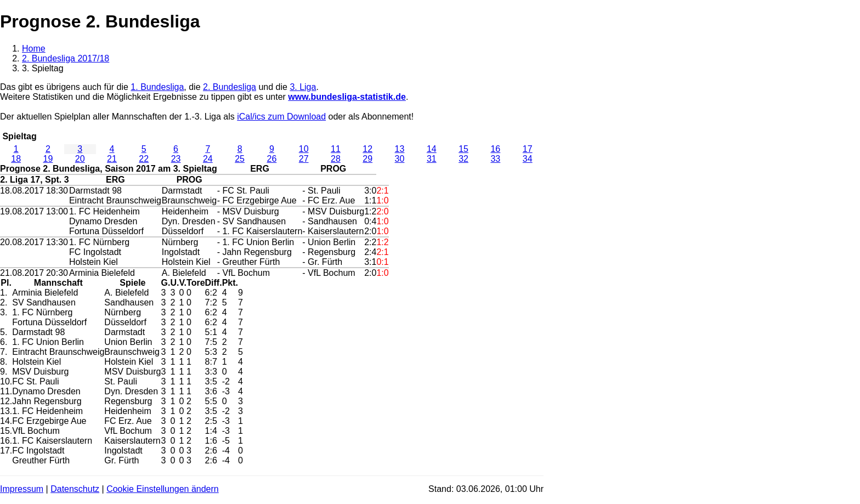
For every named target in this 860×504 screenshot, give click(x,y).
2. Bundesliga (230, 87)
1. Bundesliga (157, 87)
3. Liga (303, 87)
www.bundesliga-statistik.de (347, 97)
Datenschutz (75, 489)
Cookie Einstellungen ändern (163, 489)
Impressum (22, 489)
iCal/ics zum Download (281, 117)
